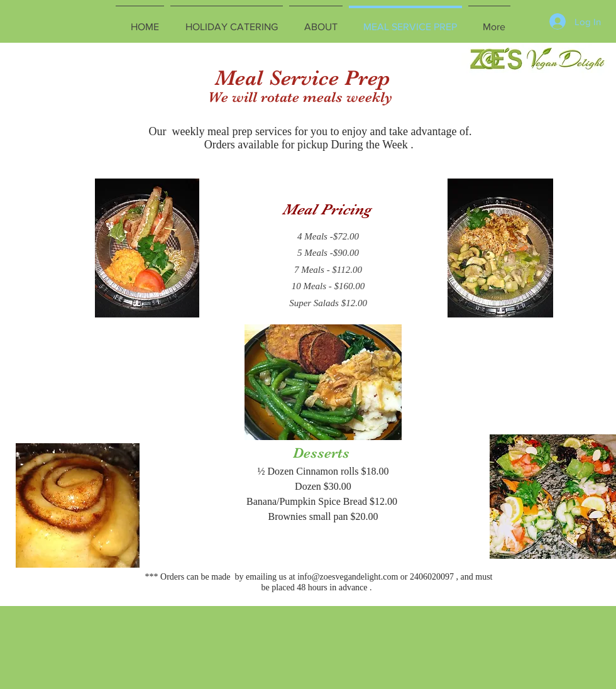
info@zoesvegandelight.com (348, 577)
